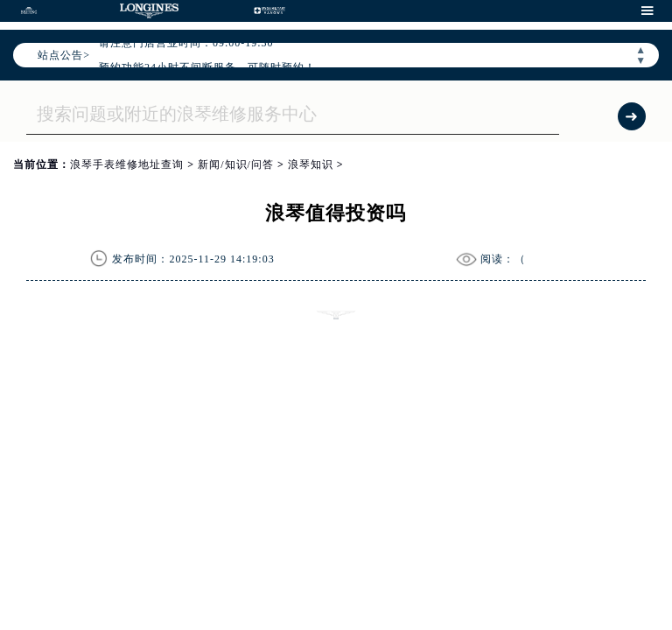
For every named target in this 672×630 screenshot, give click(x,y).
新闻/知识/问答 (236, 164)
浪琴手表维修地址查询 (127, 164)
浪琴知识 (311, 164)
